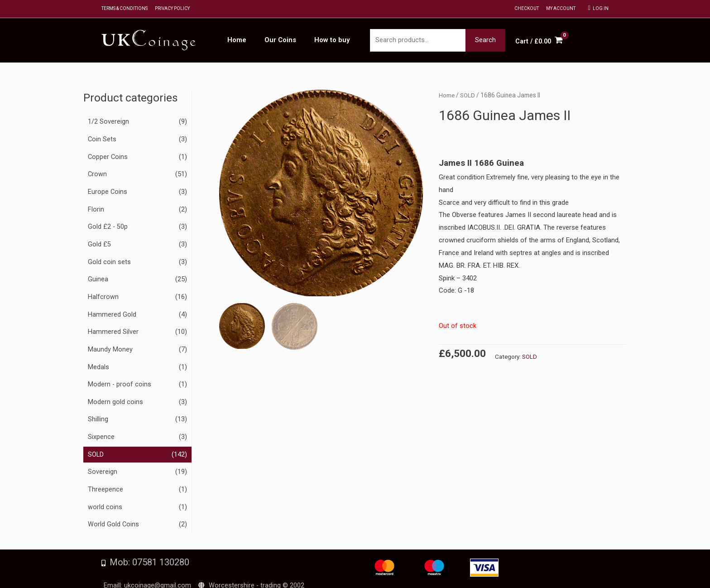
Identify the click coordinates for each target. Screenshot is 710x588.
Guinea (98, 276)
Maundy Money (110, 345)
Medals (98, 362)
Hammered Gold (112, 310)
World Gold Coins (114, 516)
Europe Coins (108, 191)
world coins (105, 499)
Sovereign (103, 464)
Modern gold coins (115, 396)
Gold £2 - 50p (108, 225)
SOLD (96, 447)
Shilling (98, 413)
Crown (98, 174)
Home (447, 96)
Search (485, 40)
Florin (96, 208)
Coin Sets (102, 140)
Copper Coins (108, 157)
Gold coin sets (109, 259)
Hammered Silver (113, 328)
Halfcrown (103, 294)
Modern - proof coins (120, 379)
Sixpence (101, 430)
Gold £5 (100, 242)
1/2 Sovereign (108, 122)
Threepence (106, 482)
